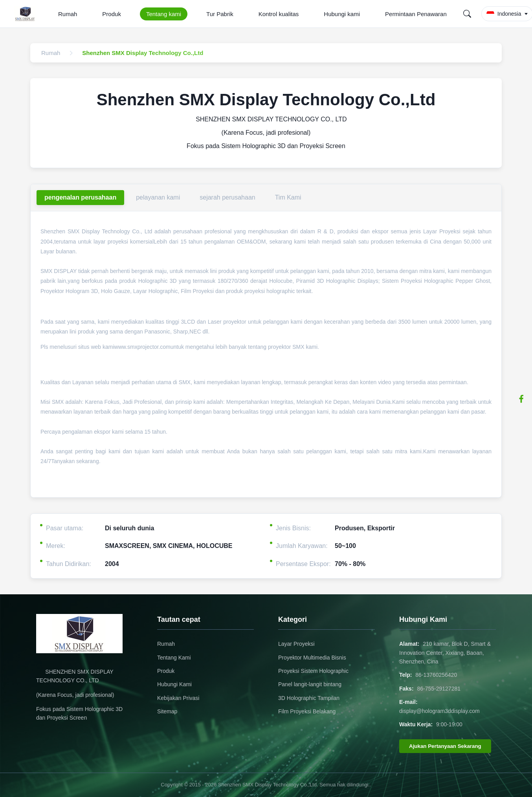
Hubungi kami (342, 14)
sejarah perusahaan (227, 197)
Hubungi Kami (174, 684)
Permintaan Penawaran (416, 14)
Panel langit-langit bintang (310, 684)
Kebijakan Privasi (178, 698)
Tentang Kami (174, 658)
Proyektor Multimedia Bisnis (312, 658)
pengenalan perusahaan (80, 197)
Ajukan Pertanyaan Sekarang (445, 746)
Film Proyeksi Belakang (307, 711)
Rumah (68, 14)
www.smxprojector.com (142, 347)
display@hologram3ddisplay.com (439, 711)
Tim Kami (288, 197)
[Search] (467, 14)
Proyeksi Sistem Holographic (313, 671)
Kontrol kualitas (279, 14)
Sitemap (167, 711)
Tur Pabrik (220, 14)
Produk (112, 14)
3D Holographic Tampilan (309, 698)
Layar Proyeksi (296, 644)
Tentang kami (164, 14)
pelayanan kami (158, 197)
